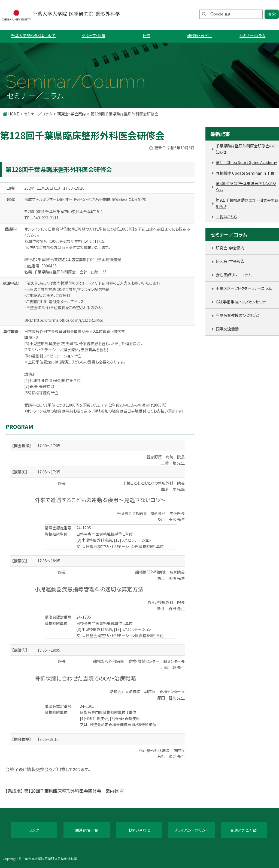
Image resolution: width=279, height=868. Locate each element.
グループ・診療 (94, 35)
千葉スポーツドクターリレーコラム (244, 288)
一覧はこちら (226, 217)
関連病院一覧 (87, 830)
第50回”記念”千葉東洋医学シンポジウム (246, 187)
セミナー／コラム (38, 114)
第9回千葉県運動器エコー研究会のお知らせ (247, 203)
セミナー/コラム (252, 35)
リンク (34, 830)
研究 (147, 35)
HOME (14, 114)
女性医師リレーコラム (234, 275)
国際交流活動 (227, 329)
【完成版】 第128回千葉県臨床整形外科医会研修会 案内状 (62, 791)
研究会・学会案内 (72, 114)
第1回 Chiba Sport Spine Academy (246, 162)
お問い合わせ (139, 830)
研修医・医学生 (200, 35)
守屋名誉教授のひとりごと (237, 315)
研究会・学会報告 (230, 261)
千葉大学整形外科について (34, 35)
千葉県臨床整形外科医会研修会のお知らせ (246, 149)
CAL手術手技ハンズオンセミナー (243, 302)
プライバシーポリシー (192, 830)
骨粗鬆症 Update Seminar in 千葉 (245, 173)
